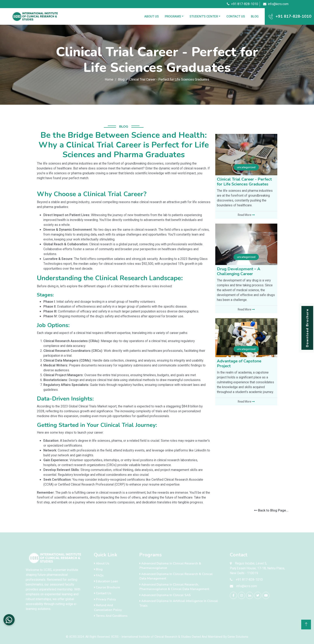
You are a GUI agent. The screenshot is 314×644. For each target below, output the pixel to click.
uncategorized (246, 167)
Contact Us (236, 16)
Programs (173, 16)
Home (109, 80)
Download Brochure (307, 328)
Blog (255, 16)
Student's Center (204, 16)
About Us (152, 16)
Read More (246, 215)
